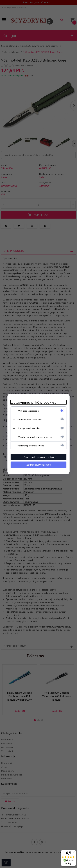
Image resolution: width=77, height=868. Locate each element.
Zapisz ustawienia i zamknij (39, 457)
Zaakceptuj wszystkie (39, 465)
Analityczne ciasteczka (29, 428)
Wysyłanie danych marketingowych (35, 437)
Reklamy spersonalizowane (31, 446)
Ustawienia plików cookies (33, 402)
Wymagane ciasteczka (28, 411)
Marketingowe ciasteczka (30, 420)
